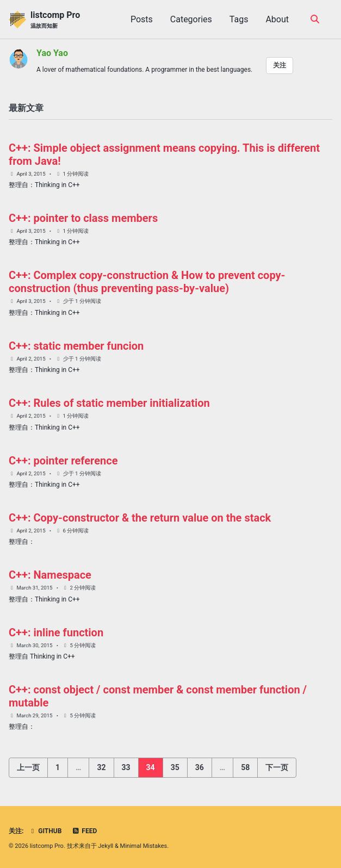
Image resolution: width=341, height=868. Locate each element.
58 (245, 767)
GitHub (45, 831)
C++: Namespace (50, 575)
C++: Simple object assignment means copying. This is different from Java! (164, 154)
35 (175, 767)
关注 (280, 65)
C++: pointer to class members (83, 218)
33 (126, 767)
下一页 (277, 767)
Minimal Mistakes (144, 846)
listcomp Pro (55, 20)
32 (101, 767)
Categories (191, 19)
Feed (84, 831)
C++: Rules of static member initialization (109, 403)
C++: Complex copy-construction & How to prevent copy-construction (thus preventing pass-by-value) (147, 282)
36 (200, 767)
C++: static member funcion (76, 346)
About (277, 19)
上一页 (28, 767)
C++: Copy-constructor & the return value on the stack (140, 518)
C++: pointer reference (63, 461)
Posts (142, 19)
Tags (239, 19)
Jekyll (106, 846)
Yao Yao (52, 53)
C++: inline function (56, 633)
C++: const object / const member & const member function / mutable (158, 696)
